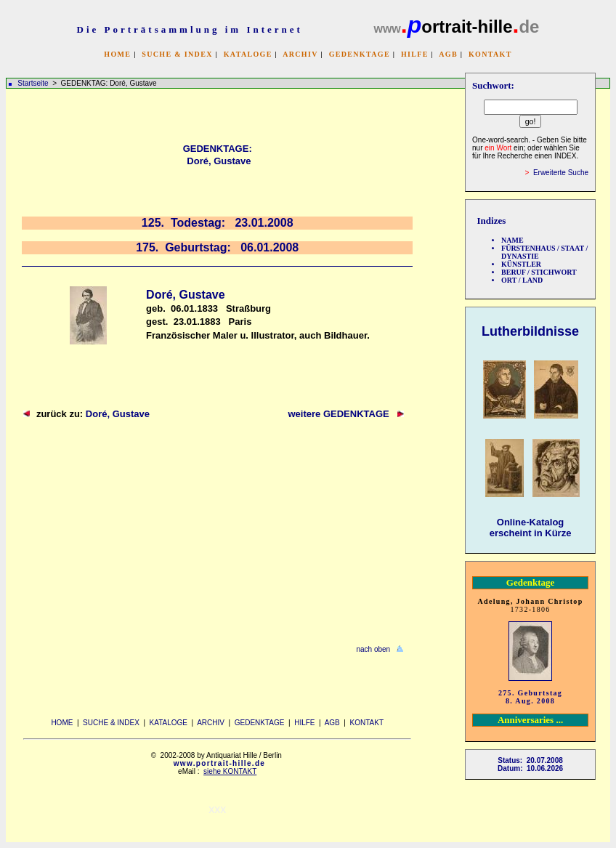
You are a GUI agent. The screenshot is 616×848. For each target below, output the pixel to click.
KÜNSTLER (521, 264)
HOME (117, 54)
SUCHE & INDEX (177, 54)
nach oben (373, 649)
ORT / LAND (522, 280)
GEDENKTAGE (360, 54)
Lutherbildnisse (530, 331)
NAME (512, 240)
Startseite (33, 83)
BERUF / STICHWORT (539, 272)
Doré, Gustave (118, 414)
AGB (448, 54)
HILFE (415, 54)
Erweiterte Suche (561, 173)
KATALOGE (248, 54)
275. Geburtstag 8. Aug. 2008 (530, 697)
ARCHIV (300, 54)
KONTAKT (490, 54)
